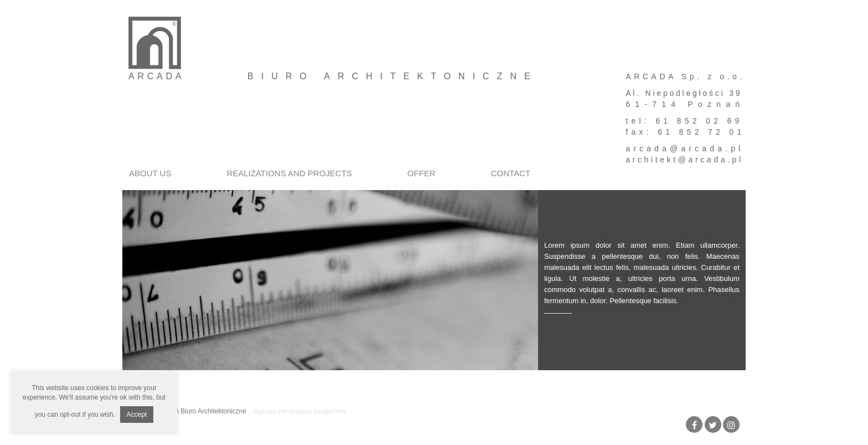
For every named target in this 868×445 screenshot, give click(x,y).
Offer (422, 173)
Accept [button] (137, 415)
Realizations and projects (289, 173)
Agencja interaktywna (283, 411)
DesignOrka (329, 411)
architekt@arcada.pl (684, 160)
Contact (511, 173)
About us (150, 173)
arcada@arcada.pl (684, 149)
